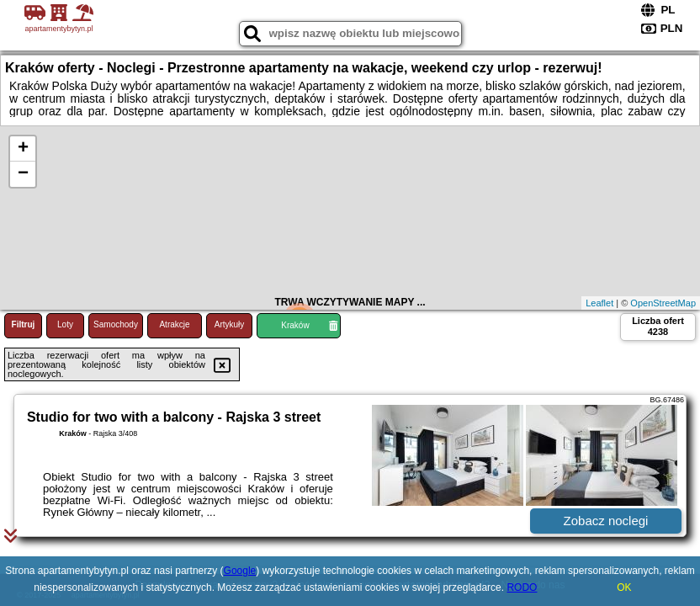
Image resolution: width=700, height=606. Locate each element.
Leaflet (599, 303)
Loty (65, 324)
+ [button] (23, 149)
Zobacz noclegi (606, 521)
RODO (522, 587)
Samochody (116, 324)
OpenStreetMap (663, 303)
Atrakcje (174, 324)
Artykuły (230, 324)
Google (240, 571)
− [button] (23, 174)
